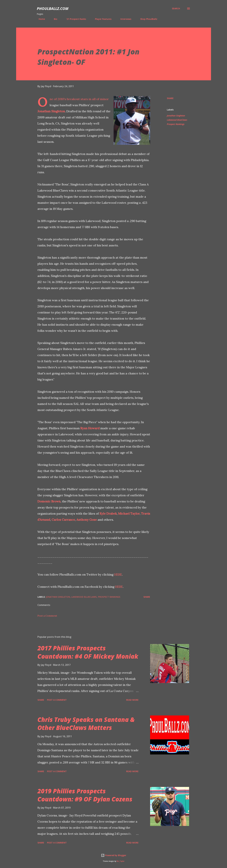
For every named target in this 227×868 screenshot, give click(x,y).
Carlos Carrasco (63, 520)
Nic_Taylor (121, 861)
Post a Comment (47, 616)
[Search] (176, 9)
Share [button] (170, 98)
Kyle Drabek (108, 513)
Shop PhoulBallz (147, 19)
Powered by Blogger (114, 855)
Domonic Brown (49, 501)
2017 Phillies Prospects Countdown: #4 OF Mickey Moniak (88, 652)
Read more (132, 700)
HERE (118, 574)
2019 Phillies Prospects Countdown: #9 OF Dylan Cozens (85, 795)
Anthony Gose (87, 520)
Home (40, 19)
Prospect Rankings (176, 124)
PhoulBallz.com (53, 8)
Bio (54, 19)
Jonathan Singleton (51, 111)
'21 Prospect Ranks (74, 19)
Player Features (101, 19)
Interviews (124, 19)
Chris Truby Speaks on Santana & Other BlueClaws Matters (86, 724)
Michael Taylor (129, 513)
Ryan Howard (90, 428)
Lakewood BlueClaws (177, 120)
